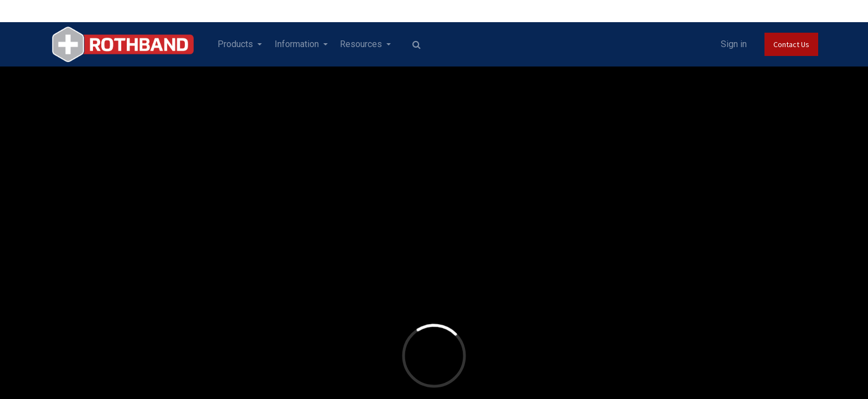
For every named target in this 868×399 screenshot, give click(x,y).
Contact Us (784, 44)
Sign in (727, 44)
